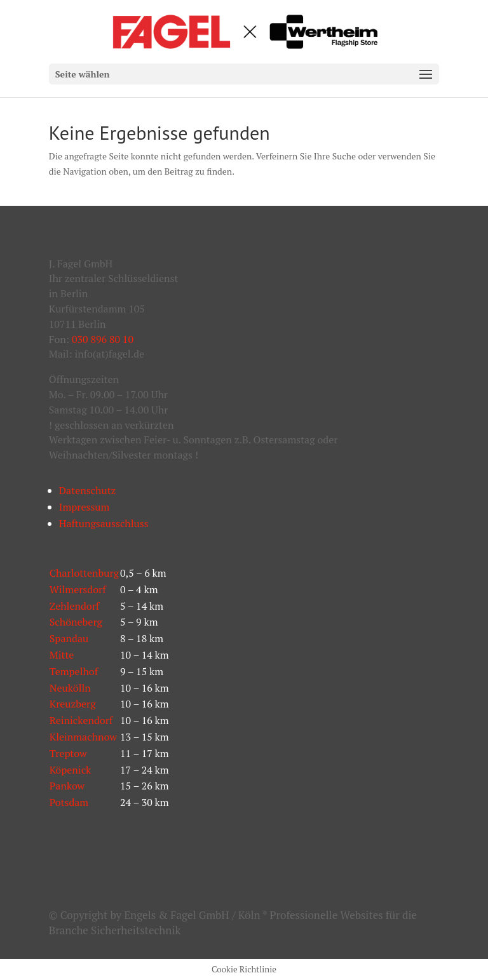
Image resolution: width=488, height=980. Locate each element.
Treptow (68, 753)
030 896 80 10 (103, 339)
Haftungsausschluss (104, 523)
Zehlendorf (75, 606)
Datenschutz (88, 490)
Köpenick (71, 770)
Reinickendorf (81, 720)
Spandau (69, 638)
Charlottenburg (84, 573)
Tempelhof (74, 671)
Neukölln (70, 688)
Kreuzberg (73, 704)
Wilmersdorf (78, 589)
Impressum (85, 507)
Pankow (67, 786)
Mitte (62, 655)
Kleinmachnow (83, 737)
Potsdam (69, 802)
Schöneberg (76, 622)
